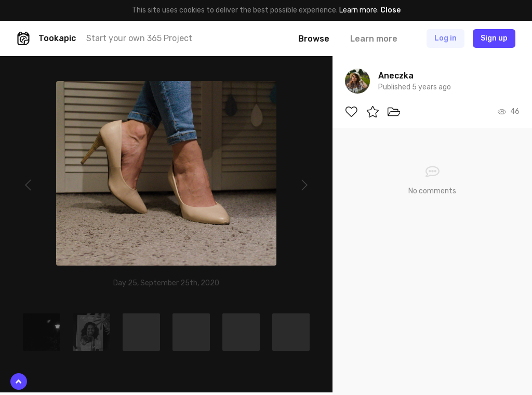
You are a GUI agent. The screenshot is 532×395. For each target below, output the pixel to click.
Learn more (358, 10)
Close (390, 10)
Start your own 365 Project (139, 38)
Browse (314, 39)
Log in (445, 38)
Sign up (494, 38)
